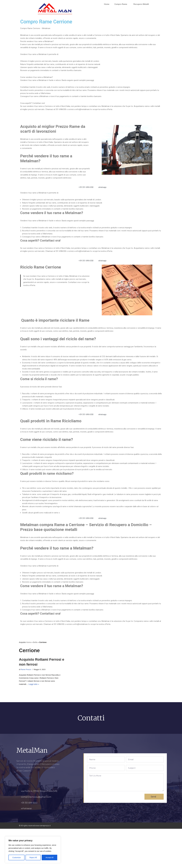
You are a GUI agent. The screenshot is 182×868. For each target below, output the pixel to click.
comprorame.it (24, 817)
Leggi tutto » (35, 723)
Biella (35, 680)
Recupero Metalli (142, 4)
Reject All (33, 857)
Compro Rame (121, 4)
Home (106, 4)
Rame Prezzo (26, 707)
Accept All (49, 857)
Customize (17, 857)
